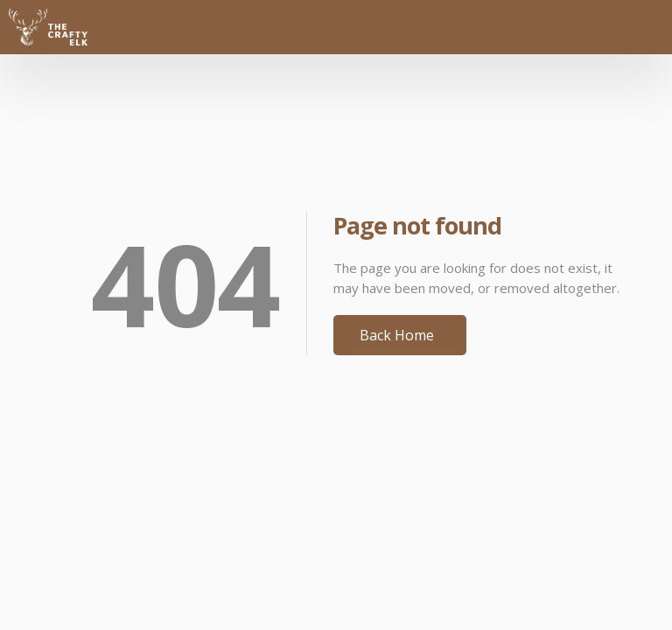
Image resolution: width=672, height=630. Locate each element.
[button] (621, 27)
